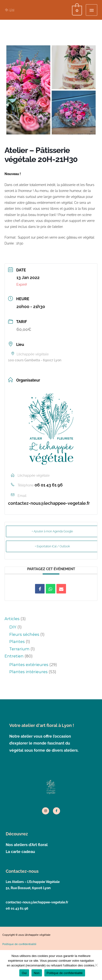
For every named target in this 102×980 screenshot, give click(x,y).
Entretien (14, 656)
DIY (13, 627)
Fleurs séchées (24, 634)
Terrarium (19, 649)
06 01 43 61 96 (49, 485)
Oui (24, 973)
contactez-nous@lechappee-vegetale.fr (49, 503)
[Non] (96, 965)
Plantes (17, 642)
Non (37, 973)
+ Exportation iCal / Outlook (52, 546)
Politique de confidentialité (65, 973)
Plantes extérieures (29, 665)
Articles (12, 619)
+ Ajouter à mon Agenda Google (52, 531)
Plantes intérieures (28, 672)
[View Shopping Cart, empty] (76, 10)
